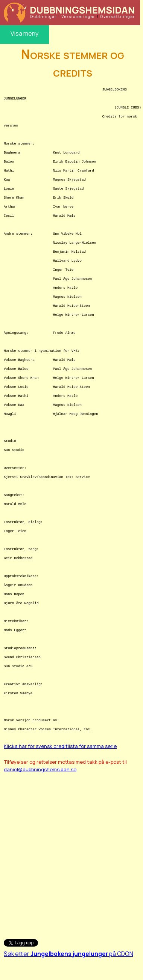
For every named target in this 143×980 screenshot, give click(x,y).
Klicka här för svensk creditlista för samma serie (60, 746)
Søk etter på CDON (68, 954)
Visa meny (24, 33)
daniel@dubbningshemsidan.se (40, 769)
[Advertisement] (71, 852)
